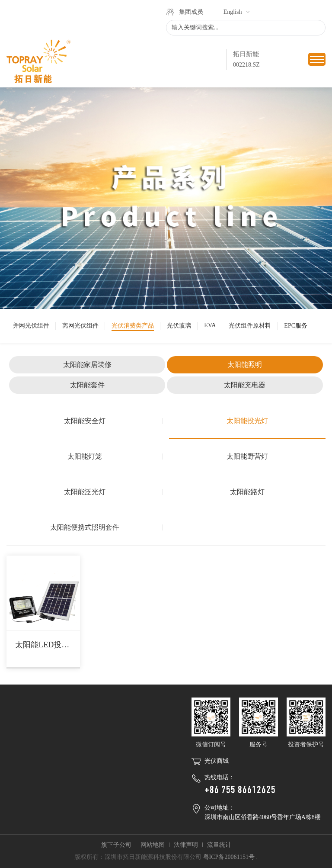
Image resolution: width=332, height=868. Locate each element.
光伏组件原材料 (250, 326)
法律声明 (186, 845)
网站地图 (153, 845)
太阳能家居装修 (87, 365)
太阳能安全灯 (85, 421)
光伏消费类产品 (133, 326)
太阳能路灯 (247, 492)
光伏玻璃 (179, 326)
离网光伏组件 (80, 326)
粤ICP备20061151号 (229, 857)
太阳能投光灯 (247, 421)
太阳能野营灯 (247, 456)
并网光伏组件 (31, 326)
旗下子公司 (116, 845)
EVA (210, 325)
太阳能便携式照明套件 (85, 527)
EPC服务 (296, 326)
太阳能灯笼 (85, 456)
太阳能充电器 (245, 385)
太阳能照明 (245, 365)
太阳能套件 (87, 385)
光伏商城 (217, 761)
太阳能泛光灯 (85, 492)
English (233, 12)
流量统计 (219, 845)
